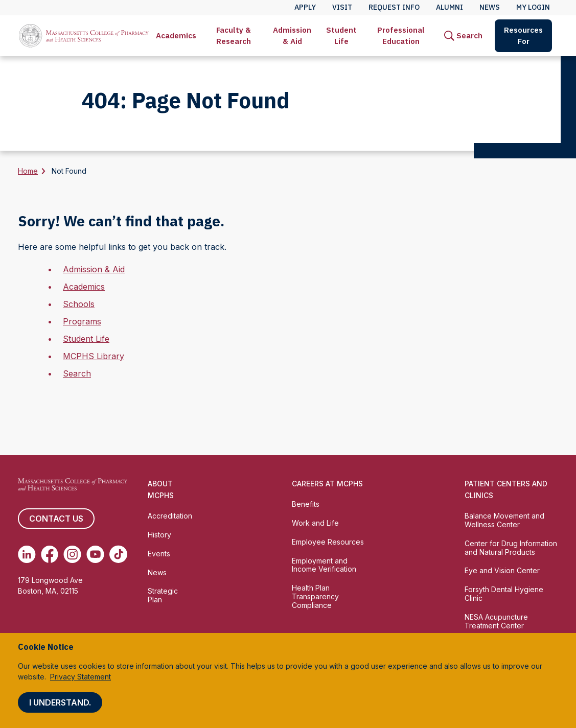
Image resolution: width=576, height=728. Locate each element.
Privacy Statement (80, 677)
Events (159, 554)
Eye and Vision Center (502, 570)
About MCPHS (161, 489)
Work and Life (315, 523)
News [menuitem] (490, 7)
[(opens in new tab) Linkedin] (27, 554)
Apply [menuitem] (305, 7)
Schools (79, 304)
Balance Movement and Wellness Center (504, 520)
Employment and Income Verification (324, 565)
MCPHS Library (94, 356)
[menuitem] (176, 36)
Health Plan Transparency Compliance (315, 596)
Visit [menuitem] (342, 7)
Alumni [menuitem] (450, 7)
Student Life (341, 36)
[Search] (463, 36)
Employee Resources (328, 542)
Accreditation (170, 516)
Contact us (56, 519)
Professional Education (401, 36)
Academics (176, 36)
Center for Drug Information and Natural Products (511, 548)
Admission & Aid (292, 36)
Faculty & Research (234, 36)
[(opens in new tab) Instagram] (72, 554)
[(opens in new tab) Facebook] (50, 554)
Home (28, 171)
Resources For (523, 36)
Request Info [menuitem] (394, 7)
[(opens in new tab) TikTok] (118, 554)
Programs (82, 321)
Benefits (306, 504)
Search (77, 373)
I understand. (60, 702)
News (157, 572)
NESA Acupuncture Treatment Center (496, 621)
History (159, 535)
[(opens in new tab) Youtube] (95, 554)
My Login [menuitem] (533, 7)
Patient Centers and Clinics (506, 489)
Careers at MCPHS (327, 484)
